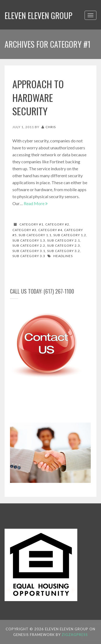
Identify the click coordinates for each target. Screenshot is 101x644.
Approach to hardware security (38, 97)
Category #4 (50, 230)
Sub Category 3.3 (29, 256)
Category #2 (57, 224)
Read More (36, 203)
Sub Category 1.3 (29, 240)
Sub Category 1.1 (35, 235)
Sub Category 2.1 (64, 240)
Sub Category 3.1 (29, 251)
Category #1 (31, 224)
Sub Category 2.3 (64, 245)
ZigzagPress (75, 635)
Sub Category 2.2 (29, 245)
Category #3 (24, 230)
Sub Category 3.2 (64, 251)
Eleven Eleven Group (39, 15)
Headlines (63, 256)
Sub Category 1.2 (70, 235)
